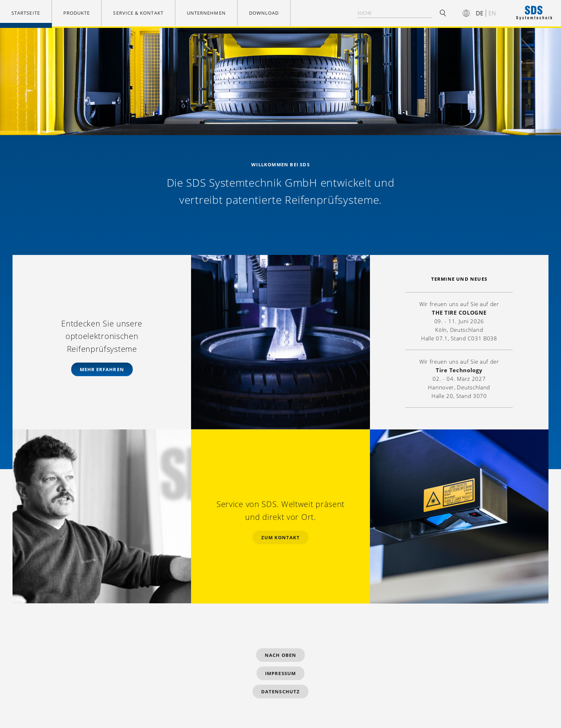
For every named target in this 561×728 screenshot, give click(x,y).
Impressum (280, 673)
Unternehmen (206, 13)
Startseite (26, 13)
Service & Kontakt (138, 13)
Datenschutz (280, 692)
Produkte (77, 13)
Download (264, 13)
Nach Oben (280, 655)
